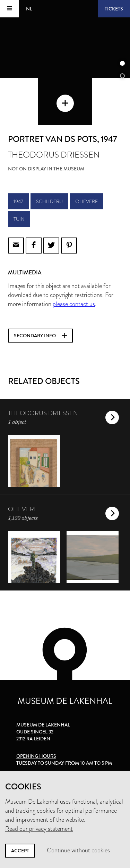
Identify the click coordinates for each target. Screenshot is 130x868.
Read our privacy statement (39, 829)
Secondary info (40, 336)
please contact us (74, 304)
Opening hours (36, 756)
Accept (20, 851)
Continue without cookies (78, 850)
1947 (18, 201)
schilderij (49, 201)
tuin (19, 219)
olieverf (86, 201)
